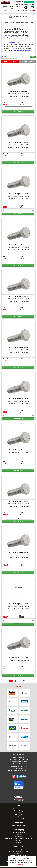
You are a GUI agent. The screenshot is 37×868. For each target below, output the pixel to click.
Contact (25, 11)
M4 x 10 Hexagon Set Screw (18, 142)
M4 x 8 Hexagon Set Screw (18, 91)
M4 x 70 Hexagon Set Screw (18, 604)
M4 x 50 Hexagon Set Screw (18, 501)
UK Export (19, 813)
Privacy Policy (18, 852)
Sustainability (18, 835)
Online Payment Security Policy (18, 854)
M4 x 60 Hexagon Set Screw (18, 553)
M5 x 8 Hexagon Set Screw (18, 655)
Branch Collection (19, 815)
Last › (24, 681)
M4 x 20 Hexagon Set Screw (18, 296)
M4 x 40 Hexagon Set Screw (18, 450)
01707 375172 (22, 765)
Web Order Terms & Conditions (18, 850)
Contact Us (18, 833)
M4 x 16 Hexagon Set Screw (18, 245)
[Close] (34, 858)
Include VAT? (25, 57)
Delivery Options (18, 811)
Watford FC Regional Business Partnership (18, 837)
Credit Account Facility (18, 824)
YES (32, 57)
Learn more (21, 864)
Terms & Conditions (18, 848)
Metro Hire (18, 839)
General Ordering (18, 807)
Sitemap (18, 841)
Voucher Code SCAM (18, 817)
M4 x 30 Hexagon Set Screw (18, 399)
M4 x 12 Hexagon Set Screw (18, 194)
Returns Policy (18, 809)
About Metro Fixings (18, 831)
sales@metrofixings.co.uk (21, 769)
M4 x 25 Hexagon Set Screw (18, 347)
